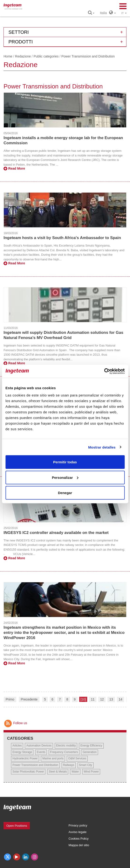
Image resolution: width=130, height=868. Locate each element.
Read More (14, 168)
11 (93, 699)
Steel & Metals (58, 772)
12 (102, 699)
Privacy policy (78, 825)
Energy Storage (22, 752)
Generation (89, 752)
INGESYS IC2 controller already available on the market (56, 533)
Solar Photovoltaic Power (28, 772)
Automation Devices (39, 746)
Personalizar (65, 477)
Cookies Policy (79, 839)
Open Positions (17, 826)
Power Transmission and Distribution (35, 765)
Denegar (65, 493)
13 (111, 699)
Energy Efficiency (91, 746)
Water (75, 772)
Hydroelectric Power (25, 758)
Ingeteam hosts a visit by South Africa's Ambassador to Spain (62, 238)
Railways (69, 765)
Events (41, 752)
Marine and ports (53, 758)
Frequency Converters (64, 752)
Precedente (29, 699)
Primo (10, 699)
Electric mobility (66, 746)
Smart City (86, 765)
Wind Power (91, 772)
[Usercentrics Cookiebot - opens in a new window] (104, 371)
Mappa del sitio (79, 845)
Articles (17, 746)
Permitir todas (65, 462)
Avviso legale (78, 832)
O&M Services (77, 758)
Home (8, 56)
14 (121, 699)
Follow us (15, 723)
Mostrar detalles (102, 447)
